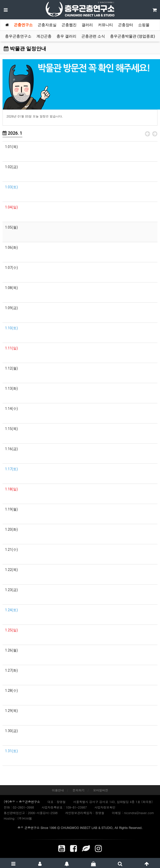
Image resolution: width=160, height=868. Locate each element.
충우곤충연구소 (18, 36)
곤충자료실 (47, 25)
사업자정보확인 (105, 807)
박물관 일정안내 (25, 49)
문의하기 (79, 790)
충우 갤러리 (66, 36)
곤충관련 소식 (93, 36)
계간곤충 (44, 36)
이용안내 (58, 790)
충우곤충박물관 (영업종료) (132, 36)
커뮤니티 (105, 25)
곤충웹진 (69, 25)
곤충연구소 (23, 25)
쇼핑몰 (144, 25)
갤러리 (87, 25)
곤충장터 (126, 25)
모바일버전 (101, 790)
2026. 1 (12, 133)
